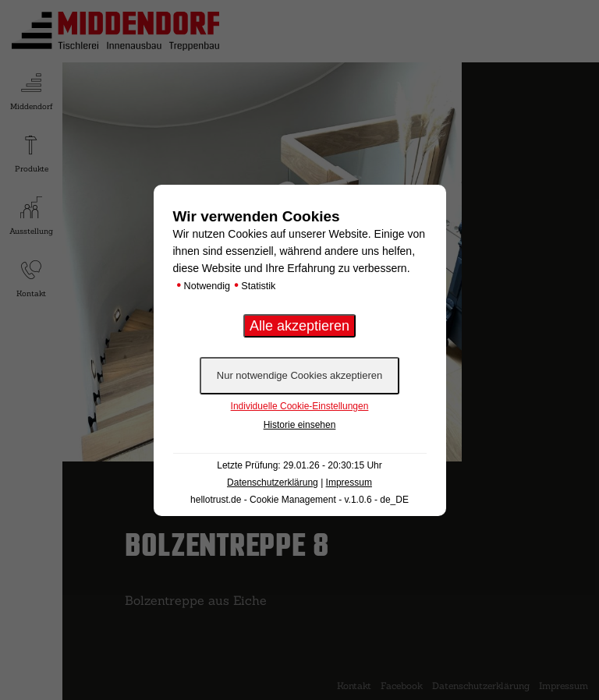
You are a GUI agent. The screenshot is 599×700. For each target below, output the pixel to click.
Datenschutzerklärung (273, 483)
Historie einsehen (300, 425)
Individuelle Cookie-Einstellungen (300, 406)
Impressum (349, 483)
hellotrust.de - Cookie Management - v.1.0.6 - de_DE (299, 500)
